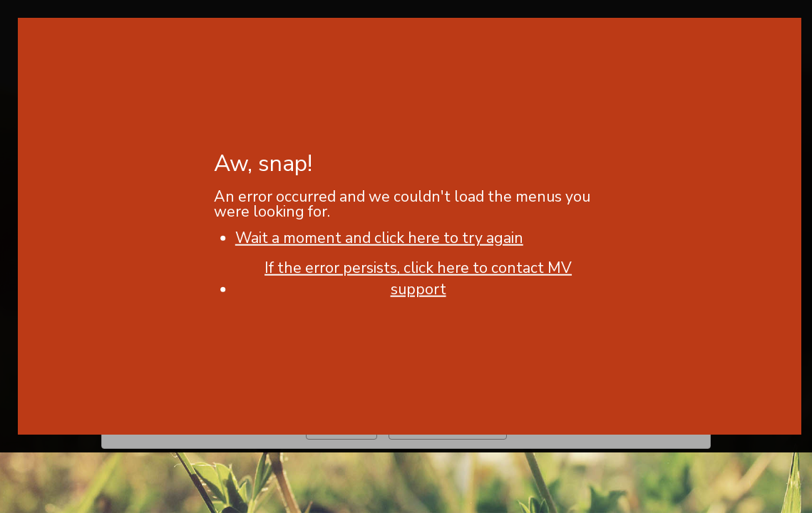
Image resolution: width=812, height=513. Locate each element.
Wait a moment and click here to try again (379, 238)
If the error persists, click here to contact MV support (418, 279)
